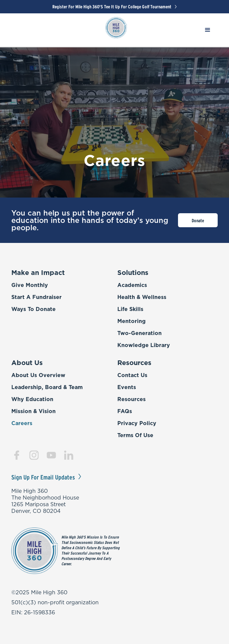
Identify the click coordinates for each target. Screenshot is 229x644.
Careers (22, 423)
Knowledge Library (144, 345)
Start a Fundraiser (36, 297)
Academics (132, 285)
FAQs (125, 411)
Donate (198, 221)
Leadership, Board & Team (47, 387)
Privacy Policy (137, 423)
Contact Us (132, 375)
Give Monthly (30, 285)
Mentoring (131, 321)
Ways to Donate (33, 309)
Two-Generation (139, 333)
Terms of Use (135, 435)
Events (127, 387)
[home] (114, 30)
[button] (208, 32)
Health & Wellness (142, 297)
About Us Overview (38, 375)
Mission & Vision (33, 411)
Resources (131, 399)
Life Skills (130, 309)
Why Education (32, 399)
